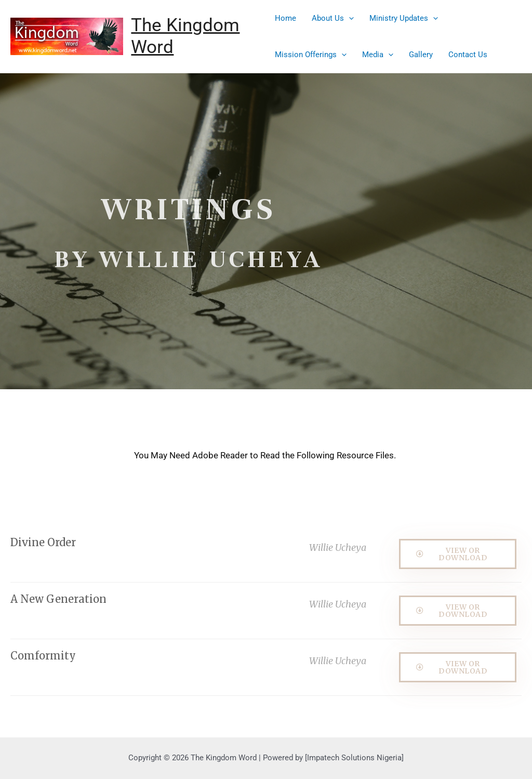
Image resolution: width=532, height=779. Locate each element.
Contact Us (468, 55)
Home (285, 18)
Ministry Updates (404, 18)
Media (378, 55)
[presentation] (349, 18)
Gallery (421, 55)
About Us (333, 18)
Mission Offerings (311, 55)
